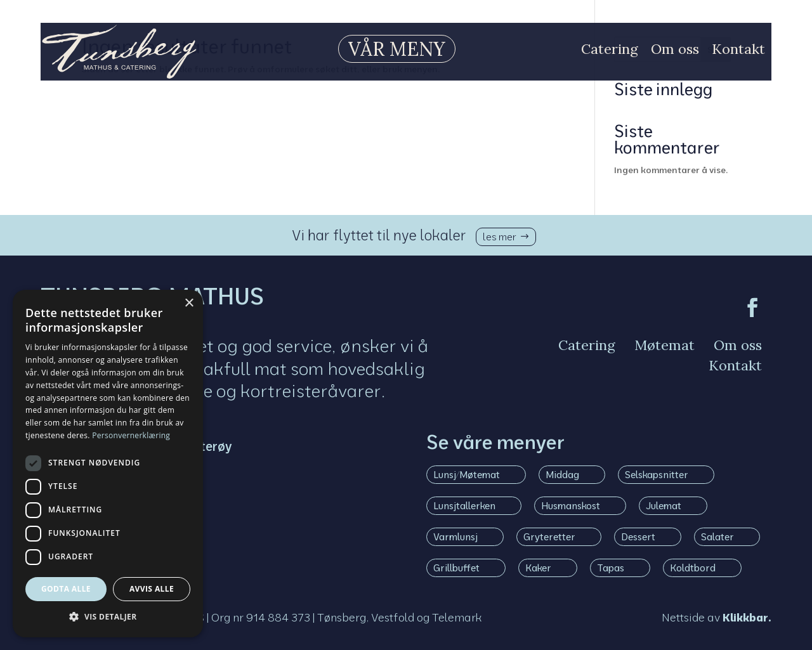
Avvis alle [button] (152, 589)
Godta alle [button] (66, 589)
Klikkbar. (747, 617)
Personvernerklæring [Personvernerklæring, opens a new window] (131, 435)
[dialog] (108, 464)
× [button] (189, 303)
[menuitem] (387, 49)
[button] (108, 617)
